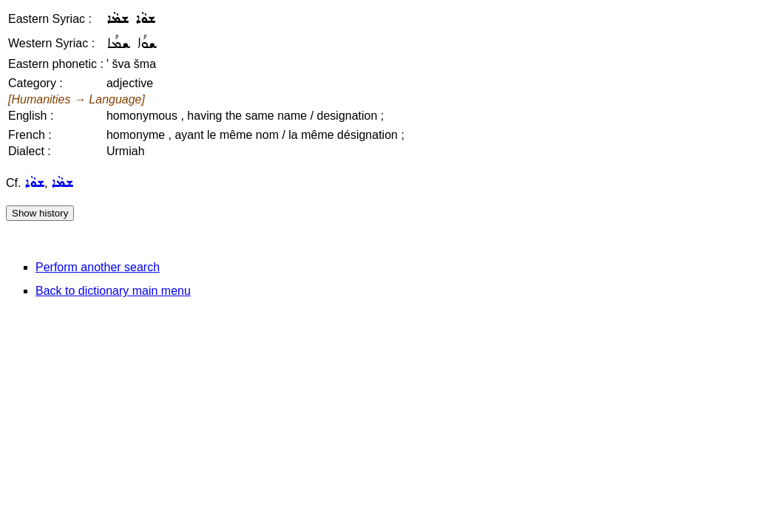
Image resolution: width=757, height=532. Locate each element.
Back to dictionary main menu (113, 291)
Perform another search (98, 267)
